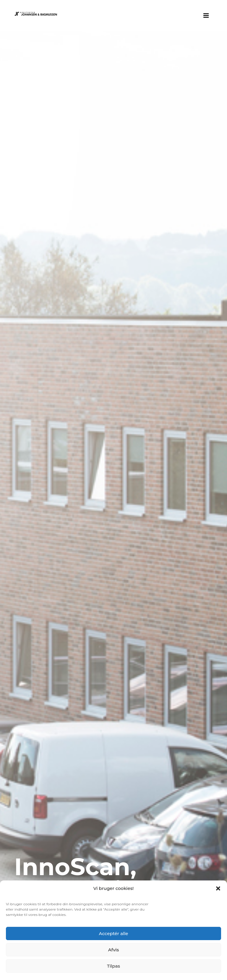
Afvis (114, 950)
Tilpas (113, 966)
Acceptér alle (113, 933)
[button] (218, 888)
